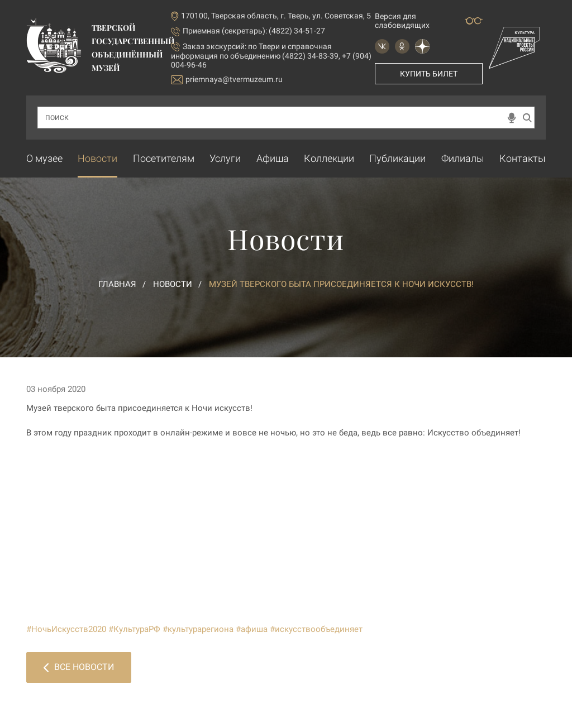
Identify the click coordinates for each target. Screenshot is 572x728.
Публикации (397, 158)
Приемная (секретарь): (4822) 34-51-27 (254, 31)
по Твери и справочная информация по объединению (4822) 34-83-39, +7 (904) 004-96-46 (271, 56)
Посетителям (164, 158)
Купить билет (429, 74)
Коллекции (329, 158)
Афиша (273, 158)
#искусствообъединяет (316, 629)
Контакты (523, 158)
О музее (44, 158)
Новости (97, 158)
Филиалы (463, 158)
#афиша (252, 629)
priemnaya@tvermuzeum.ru (227, 80)
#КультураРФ (134, 629)
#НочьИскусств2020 (66, 629)
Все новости (79, 667)
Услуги (225, 158)
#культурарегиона (198, 629)
